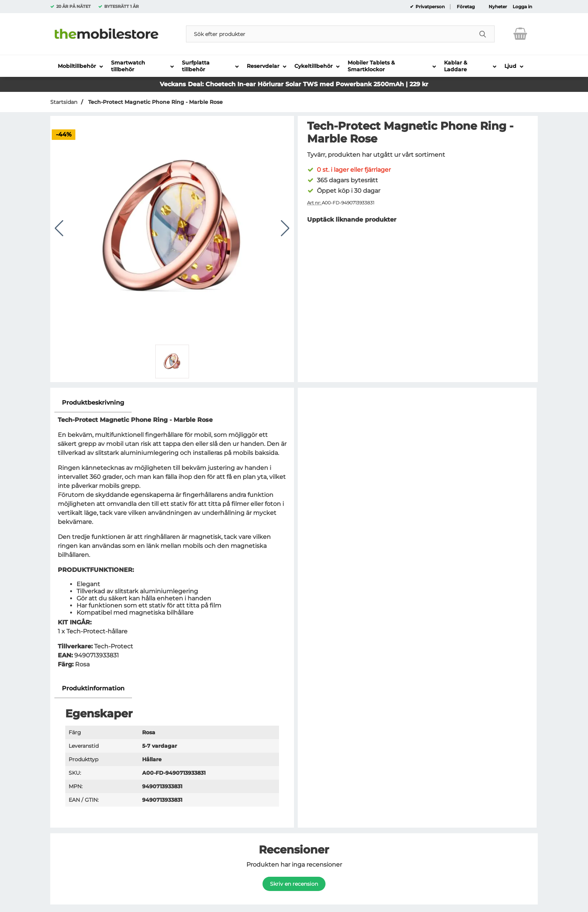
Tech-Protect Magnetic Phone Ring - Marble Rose (155, 102)
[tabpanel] (172, 536)
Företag (466, 7)
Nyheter (498, 7)
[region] (172, 403)
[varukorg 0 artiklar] (520, 34)
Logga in (522, 7)
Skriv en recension (294, 884)
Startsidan (64, 102)
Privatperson (430, 7)
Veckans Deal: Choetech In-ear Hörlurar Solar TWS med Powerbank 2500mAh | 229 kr (294, 84)
